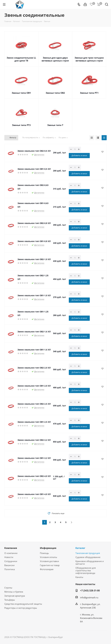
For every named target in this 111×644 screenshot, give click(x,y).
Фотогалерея (47, 569)
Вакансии (9, 565)
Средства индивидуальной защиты (23, 604)
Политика (10, 569)
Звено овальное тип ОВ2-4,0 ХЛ (34, 476)
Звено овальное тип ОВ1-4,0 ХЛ (34, 494)
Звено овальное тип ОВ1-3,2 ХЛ (34, 458)
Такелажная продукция (88, 553)
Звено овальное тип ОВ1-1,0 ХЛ (34, 295)
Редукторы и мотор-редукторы (21, 608)
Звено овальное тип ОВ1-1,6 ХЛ (34, 350)
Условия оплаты (48, 557)
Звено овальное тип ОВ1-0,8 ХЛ (34, 241)
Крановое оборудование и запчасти (90, 562)
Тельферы (10, 600)
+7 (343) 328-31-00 (90, 591)
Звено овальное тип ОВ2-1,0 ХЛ (34, 259)
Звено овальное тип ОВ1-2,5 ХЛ (34, 422)
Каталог (80, 548)
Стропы (8, 588)
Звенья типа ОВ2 (55, 93)
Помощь (44, 553)
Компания (11, 548)
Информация (48, 548)
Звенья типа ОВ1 (21, 93)
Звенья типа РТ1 (89, 93)
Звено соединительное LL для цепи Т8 (21, 59)
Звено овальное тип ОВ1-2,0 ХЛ (34, 386)
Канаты (79, 577)
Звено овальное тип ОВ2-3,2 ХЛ (34, 440)
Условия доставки (49, 561)
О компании (11, 553)
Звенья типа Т (55, 125)
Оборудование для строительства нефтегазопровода (86, 570)
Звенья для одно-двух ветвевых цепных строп (55, 59)
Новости (9, 557)
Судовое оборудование (88, 557)
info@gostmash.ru (89, 597)
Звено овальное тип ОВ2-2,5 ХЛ (34, 404)
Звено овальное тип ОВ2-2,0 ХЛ (34, 368)
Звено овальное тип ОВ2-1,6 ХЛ (34, 332)
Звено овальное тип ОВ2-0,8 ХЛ (34, 223)
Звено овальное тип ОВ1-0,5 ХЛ (34, 169)
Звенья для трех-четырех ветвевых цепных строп (89, 59)
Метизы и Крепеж (14, 592)
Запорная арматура (15, 596)
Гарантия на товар (50, 565)
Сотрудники (11, 561)
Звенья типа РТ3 (21, 125)
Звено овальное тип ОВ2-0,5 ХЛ (34, 151)
